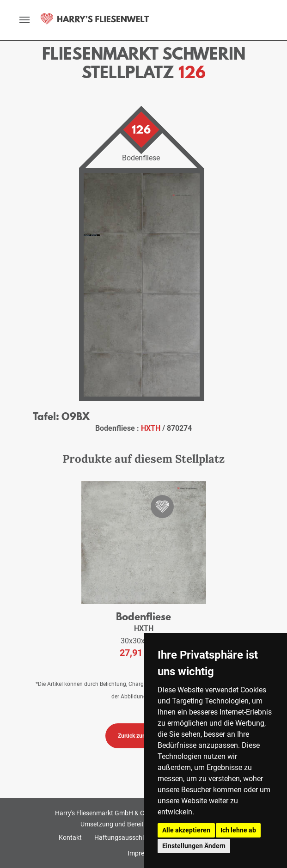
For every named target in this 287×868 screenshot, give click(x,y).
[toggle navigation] (24, 20)
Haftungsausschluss (124, 837)
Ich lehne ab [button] (238, 830)
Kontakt (70, 837)
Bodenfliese (143, 616)
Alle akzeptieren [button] (186, 830)
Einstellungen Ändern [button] (194, 846)
